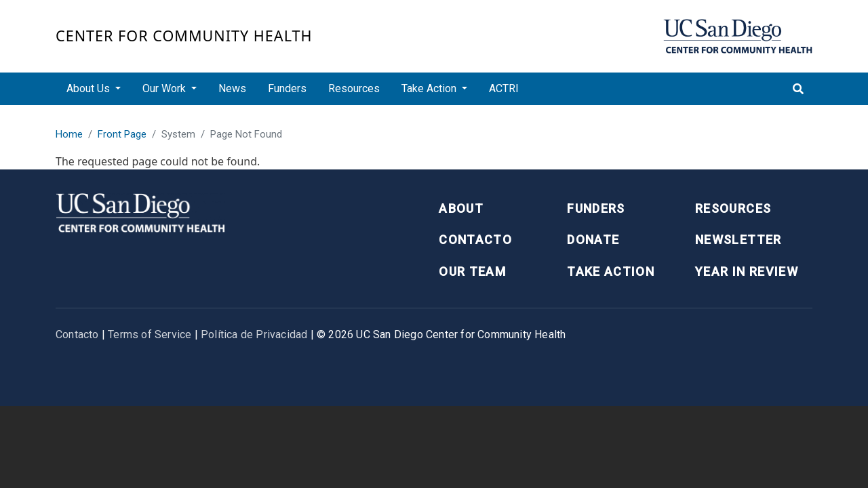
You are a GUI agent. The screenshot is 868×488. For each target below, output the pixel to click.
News (232, 88)
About (461, 208)
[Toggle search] (798, 89)
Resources (354, 88)
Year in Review (747, 271)
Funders (287, 88)
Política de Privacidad (254, 334)
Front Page (122, 134)
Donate (593, 240)
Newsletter (738, 240)
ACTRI (504, 88)
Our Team (472, 271)
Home (69, 134)
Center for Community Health (184, 36)
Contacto (475, 240)
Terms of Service (150, 334)
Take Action (611, 271)
